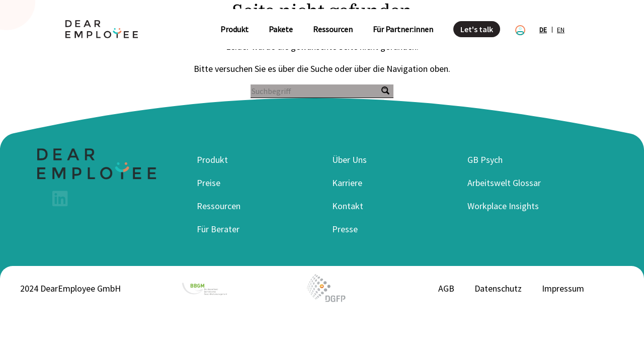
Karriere (347, 183)
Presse (345, 229)
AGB (446, 288)
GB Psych (485, 160)
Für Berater (218, 229)
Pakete (281, 29)
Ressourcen (333, 29)
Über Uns (349, 160)
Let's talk (477, 29)
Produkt (234, 29)
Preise (209, 183)
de (543, 30)
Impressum (563, 288)
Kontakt (348, 206)
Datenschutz (498, 288)
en (561, 30)
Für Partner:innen (403, 29)
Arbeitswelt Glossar (504, 183)
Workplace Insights (503, 206)
